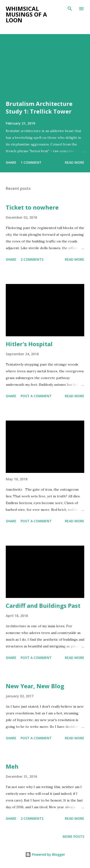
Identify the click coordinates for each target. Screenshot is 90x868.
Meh (12, 766)
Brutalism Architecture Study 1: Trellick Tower (39, 107)
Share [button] (11, 162)
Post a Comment (36, 396)
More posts (73, 836)
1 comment (31, 162)
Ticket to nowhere (32, 207)
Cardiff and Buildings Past (43, 606)
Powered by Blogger (45, 854)
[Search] (70, 9)
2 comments (32, 259)
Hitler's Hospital (29, 344)
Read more (75, 162)
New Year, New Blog (35, 686)
